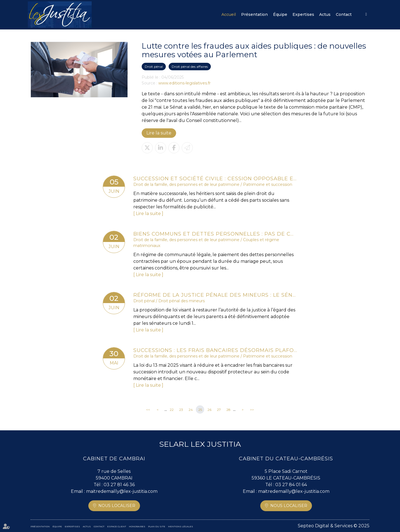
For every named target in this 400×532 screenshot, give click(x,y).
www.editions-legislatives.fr (184, 83)
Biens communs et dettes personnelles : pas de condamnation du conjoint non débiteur (215, 234)
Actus (325, 14)
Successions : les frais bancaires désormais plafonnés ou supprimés (215, 350)
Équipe (280, 14)
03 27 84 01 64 (291, 485)
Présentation (254, 14)
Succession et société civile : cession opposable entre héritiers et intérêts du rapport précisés (215, 179)
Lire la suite (159, 133)
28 (228, 410)
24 (191, 410)
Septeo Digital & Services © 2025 (334, 526)
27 (219, 410)
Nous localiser (117, 506)
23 (181, 410)
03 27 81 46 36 (119, 485)
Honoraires (137, 526)
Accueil (229, 14)
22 (172, 410)
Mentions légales (181, 526)
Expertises (303, 14)
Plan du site (157, 526)
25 (200, 410)
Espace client (366, 14)
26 (209, 410)
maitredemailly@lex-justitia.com (122, 491)
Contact (344, 14)
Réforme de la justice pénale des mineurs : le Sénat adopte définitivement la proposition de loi (215, 295)
